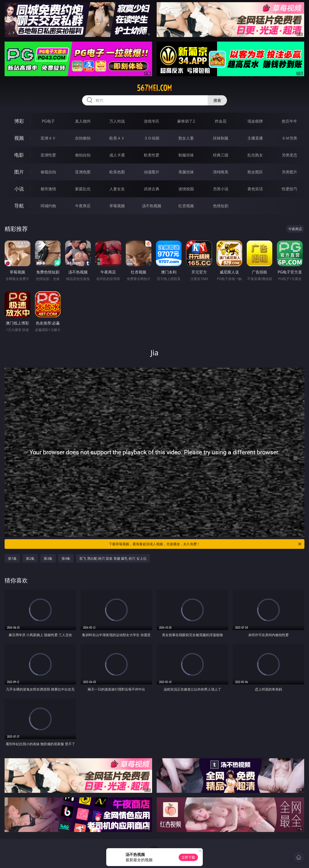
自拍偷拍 (83, 138)
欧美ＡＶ (117, 138)
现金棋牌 (255, 121)
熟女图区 (255, 172)
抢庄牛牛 (289, 121)
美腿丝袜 (186, 172)
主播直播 (255, 138)
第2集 (30, 558)
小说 (19, 189)
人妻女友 (117, 189)
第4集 (66, 558)
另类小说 (221, 189)
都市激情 (48, 189)
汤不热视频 (152, 206)
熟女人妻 (186, 138)
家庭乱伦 (83, 189)
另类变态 (289, 155)
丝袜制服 (221, 138)
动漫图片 (152, 172)
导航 (19, 206)
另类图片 (289, 172)
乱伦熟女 (255, 155)
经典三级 (221, 155)
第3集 (48, 558)
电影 (19, 155)
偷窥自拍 (48, 172)
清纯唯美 (221, 172)
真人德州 (83, 121)
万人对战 (117, 121)
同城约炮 (48, 206)
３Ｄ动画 (152, 138)
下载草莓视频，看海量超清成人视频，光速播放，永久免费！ (205, 544)
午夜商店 (83, 206)
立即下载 (188, 857)
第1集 (12, 558)
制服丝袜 (186, 155)
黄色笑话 (255, 189)
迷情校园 (186, 189)
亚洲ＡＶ (48, 138)
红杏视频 (186, 206)
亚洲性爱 (48, 155)
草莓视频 (117, 206)
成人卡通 (117, 155)
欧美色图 (117, 172)
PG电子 (48, 121)
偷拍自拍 (83, 155)
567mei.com (154, 88)
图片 (19, 172)
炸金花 (221, 121)
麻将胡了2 (186, 121)
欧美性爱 (152, 155)
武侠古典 (152, 189)
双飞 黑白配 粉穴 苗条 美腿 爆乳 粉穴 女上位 (113, 558)
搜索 (217, 100)
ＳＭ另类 (289, 138)
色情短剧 (221, 206)
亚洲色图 (83, 172)
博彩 (19, 121)
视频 (19, 138)
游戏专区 (152, 121)
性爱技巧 (289, 189)
